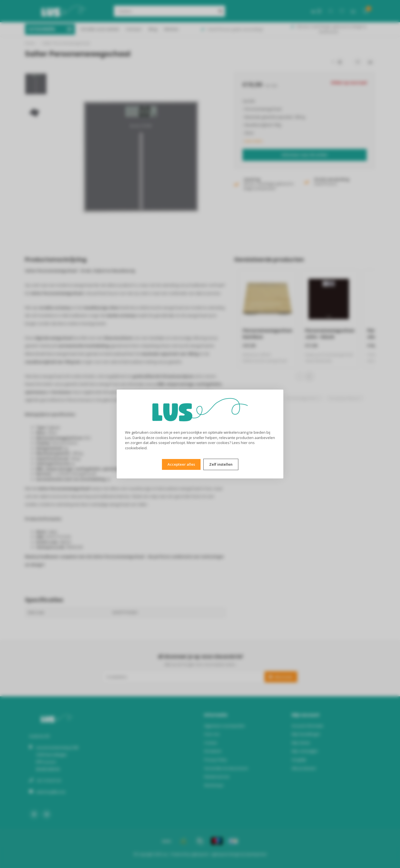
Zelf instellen (221, 464)
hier (244, 443)
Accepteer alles (181, 464)
